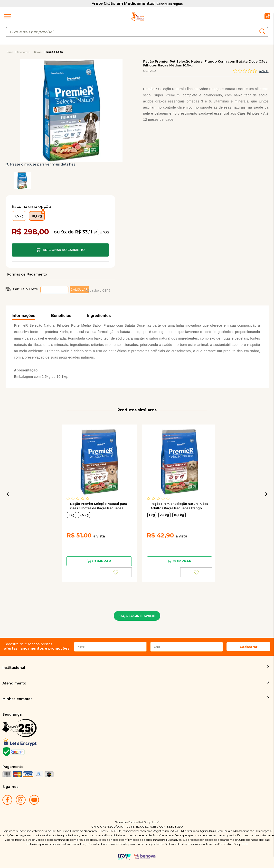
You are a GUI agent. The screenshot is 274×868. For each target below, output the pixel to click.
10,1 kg (179, 515)
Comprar (60, 250)
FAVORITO (116, 572)
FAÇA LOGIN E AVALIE (137, 616)
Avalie (264, 71)
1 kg (71, 515)
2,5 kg (84, 515)
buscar (264, 31)
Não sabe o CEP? (98, 291)
